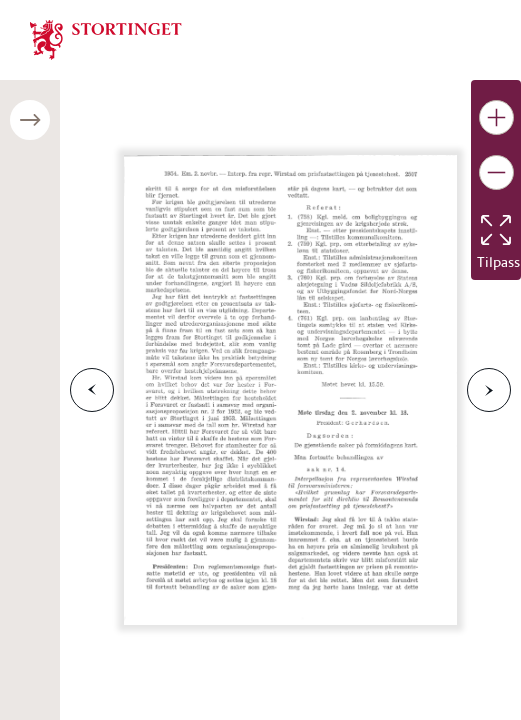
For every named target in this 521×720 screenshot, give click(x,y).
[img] (106, 38)
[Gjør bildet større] (496, 117)
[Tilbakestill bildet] (496, 230)
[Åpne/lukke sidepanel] (30, 120)
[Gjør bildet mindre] (496, 172)
